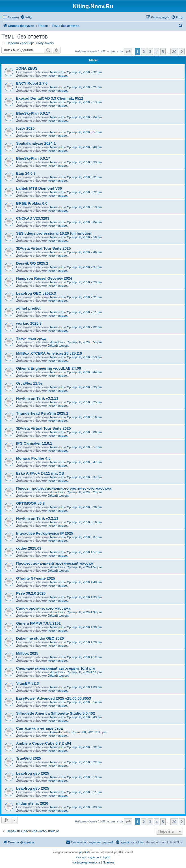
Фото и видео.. (58, 76)
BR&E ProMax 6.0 (32, 203)
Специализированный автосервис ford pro (56, 668)
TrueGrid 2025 (29, 758)
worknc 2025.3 (29, 323)
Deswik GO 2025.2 (32, 263)
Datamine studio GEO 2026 (40, 638)
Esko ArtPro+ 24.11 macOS (40, 473)
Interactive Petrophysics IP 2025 (45, 533)
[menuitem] (26, 17)
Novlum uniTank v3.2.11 (37, 398)
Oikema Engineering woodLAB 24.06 (48, 368)
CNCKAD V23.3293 (33, 218)
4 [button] (156, 52)
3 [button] (150, 52)
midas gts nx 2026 (32, 803)
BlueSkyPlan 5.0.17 (33, 113)
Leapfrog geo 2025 (33, 773)
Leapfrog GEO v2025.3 (36, 293)
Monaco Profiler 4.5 (33, 458)
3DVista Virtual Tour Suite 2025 (44, 248)
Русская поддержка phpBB (93, 857)
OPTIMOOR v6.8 (30, 503)
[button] (128, 52)
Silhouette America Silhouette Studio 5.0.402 (56, 713)
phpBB (83, 852)
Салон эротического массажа (43, 608)
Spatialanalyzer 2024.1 (36, 143)
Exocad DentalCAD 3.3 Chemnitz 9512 (50, 98)
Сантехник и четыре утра (39, 728)
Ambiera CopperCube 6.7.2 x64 (44, 743)
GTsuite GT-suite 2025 (36, 578)
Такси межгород (31, 338)
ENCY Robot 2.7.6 (32, 83)
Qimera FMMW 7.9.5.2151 (38, 623)
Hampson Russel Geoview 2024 (44, 278)
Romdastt (57, 72)
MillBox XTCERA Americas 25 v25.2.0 (49, 353)
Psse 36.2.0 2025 (31, 593)
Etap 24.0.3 (26, 173)
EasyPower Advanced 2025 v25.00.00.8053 (54, 698)
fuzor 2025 (25, 128)
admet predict (28, 308)
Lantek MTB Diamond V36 (39, 188)
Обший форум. (58, 346)
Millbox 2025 (27, 653)
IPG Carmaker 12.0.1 (34, 443)
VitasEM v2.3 (27, 683)
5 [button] (163, 52)
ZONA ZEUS (27, 68)
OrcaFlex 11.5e (29, 383)
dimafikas (57, 342)
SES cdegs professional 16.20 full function (54, 233)
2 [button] (144, 52)
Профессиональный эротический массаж (55, 563)
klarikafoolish (59, 732)
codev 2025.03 (29, 548)
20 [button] (174, 52)
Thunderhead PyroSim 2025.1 (42, 413)
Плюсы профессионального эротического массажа (64, 488)
